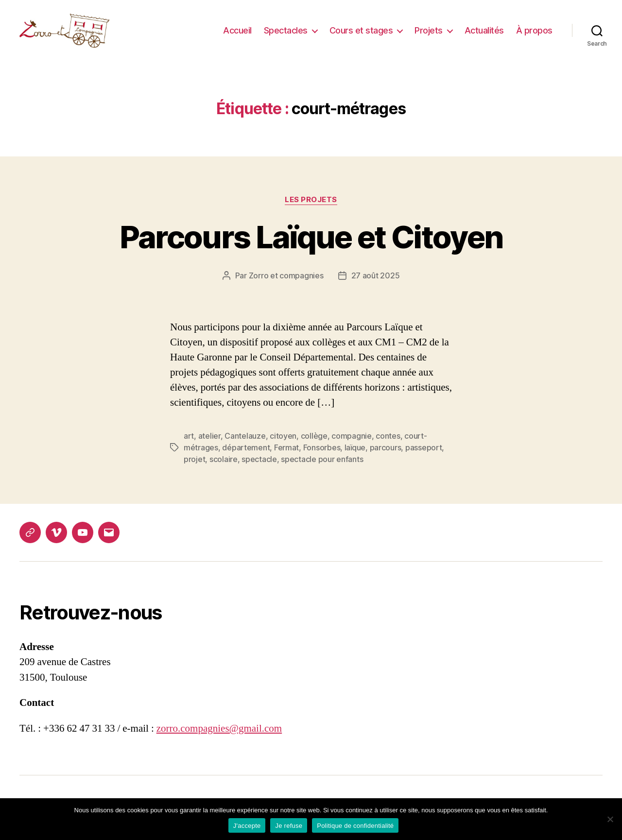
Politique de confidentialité (355, 826)
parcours (386, 457)
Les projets (311, 209)
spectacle (259, 469)
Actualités (484, 35)
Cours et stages (361, 35)
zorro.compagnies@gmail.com (219, 738)
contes (388, 446)
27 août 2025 (376, 285)
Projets (429, 35)
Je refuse (289, 826)
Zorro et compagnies (286, 285)
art (189, 446)
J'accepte (247, 826)
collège (314, 446)
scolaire (224, 469)
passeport (424, 457)
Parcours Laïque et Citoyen (311, 247)
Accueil (237, 35)
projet (194, 469)
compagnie (352, 446)
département (246, 457)
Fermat (286, 457)
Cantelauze (245, 446)
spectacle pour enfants (322, 469)
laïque (355, 457)
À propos (534, 35)
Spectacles (286, 35)
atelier (209, 446)
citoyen (283, 446)
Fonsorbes (322, 457)
